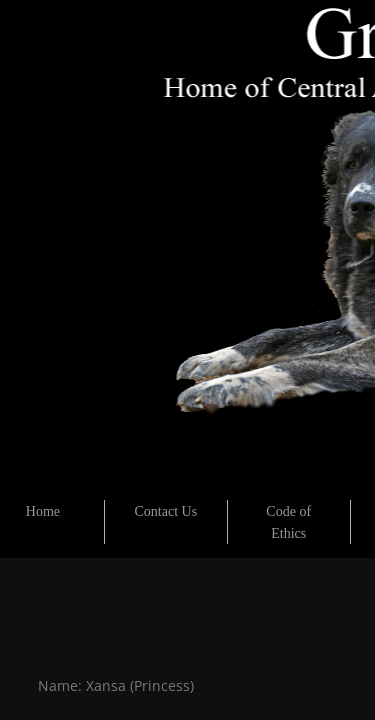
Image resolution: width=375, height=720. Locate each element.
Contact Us (166, 511)
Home (43, 511)
